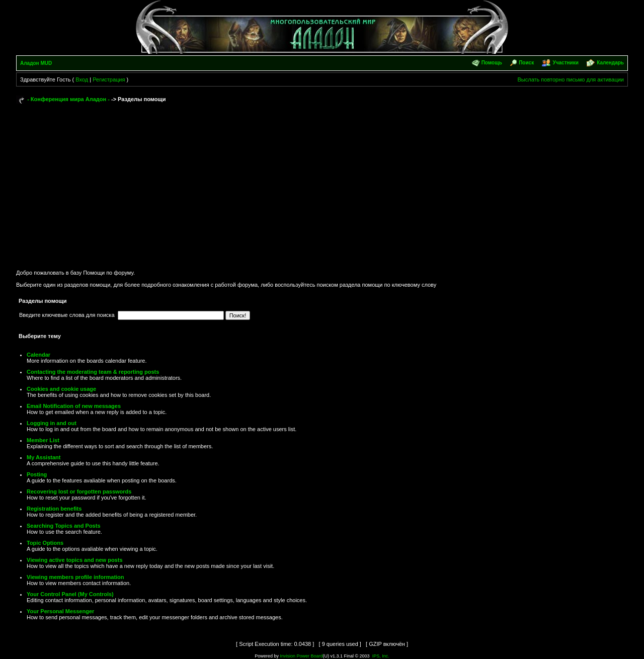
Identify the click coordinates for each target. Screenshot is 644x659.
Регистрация (109, 79)
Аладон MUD (36, 63)
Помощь (492, 63)
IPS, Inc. (381, 656)
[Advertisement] (322, 182)
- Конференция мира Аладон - (68, 99)
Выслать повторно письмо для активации (571, 79)
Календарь (610, 63)
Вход (82, 79)
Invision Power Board (301, 656)
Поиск (526, 63)
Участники (565, 63)
